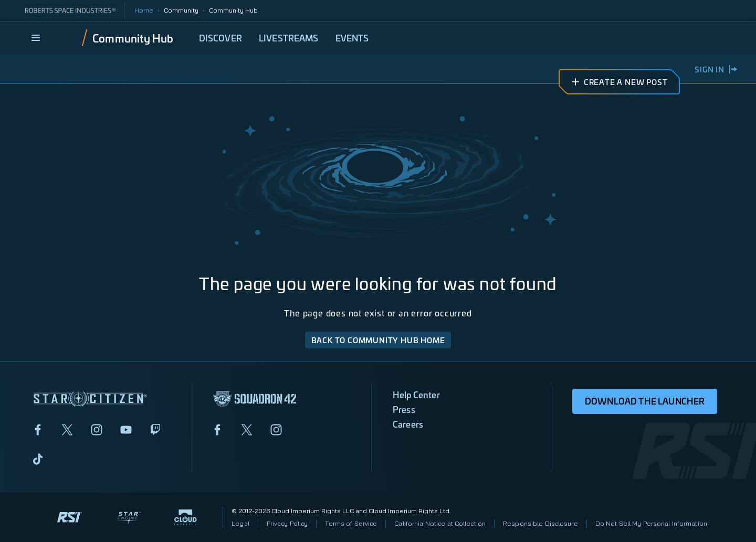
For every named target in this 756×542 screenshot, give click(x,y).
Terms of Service (351, 523)
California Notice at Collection (440, 523)
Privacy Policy (287, 523)
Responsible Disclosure (540, 523)
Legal (240, 523)
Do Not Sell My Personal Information (651, 523)
